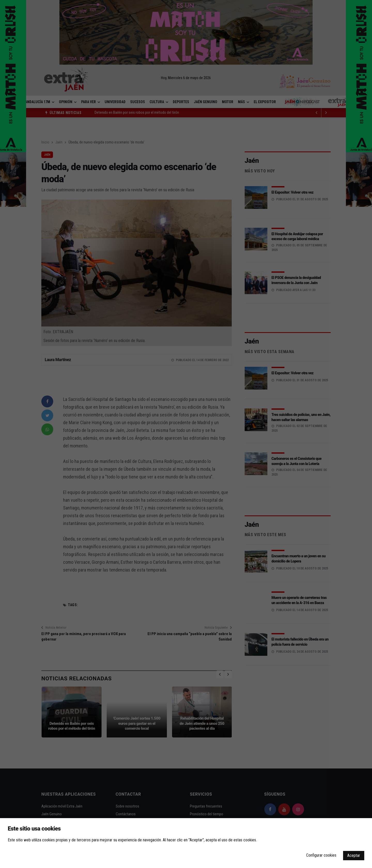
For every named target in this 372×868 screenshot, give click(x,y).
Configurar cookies (321, 855)
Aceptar (354, 855)
